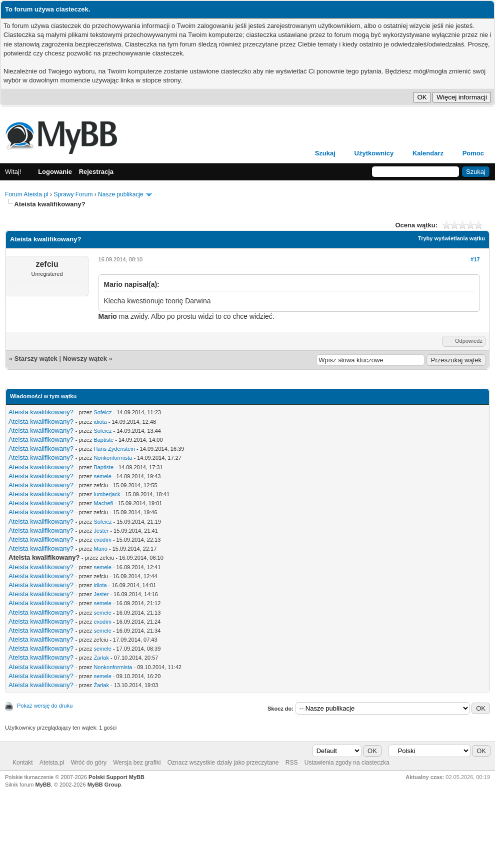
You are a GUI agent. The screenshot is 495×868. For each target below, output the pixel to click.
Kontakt (23, 763)
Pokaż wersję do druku (45, 706)
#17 (475, 259)
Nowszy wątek (85, 359)
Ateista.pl (52, 763)
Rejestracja (96, 172)
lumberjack (107, 494)
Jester (101, 531)
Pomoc (473, 153)
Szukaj (325, 153)
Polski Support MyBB (116, 777)
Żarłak (101, 658)
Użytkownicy (374, 153)
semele (102, 476)
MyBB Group (104, 785)
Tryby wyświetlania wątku (451, 238)
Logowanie (55, 172)
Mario (100, 549)
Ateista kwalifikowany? (41, 412)
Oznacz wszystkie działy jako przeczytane (223, 763)
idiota (100, 422)
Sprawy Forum (73, 194)
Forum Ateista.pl (27, 194)
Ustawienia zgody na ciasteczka (347, 763)
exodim (102, 540)
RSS (292, 763)
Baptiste (103, 440)
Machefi (103, 503)
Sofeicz (102, 412)
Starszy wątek (36, 359)
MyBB (43, 785)
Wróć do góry (89, 763)
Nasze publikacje (121, 194)
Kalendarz (428, 153)
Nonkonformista (113, 458)
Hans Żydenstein (114, 449)
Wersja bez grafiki (137, 763)
